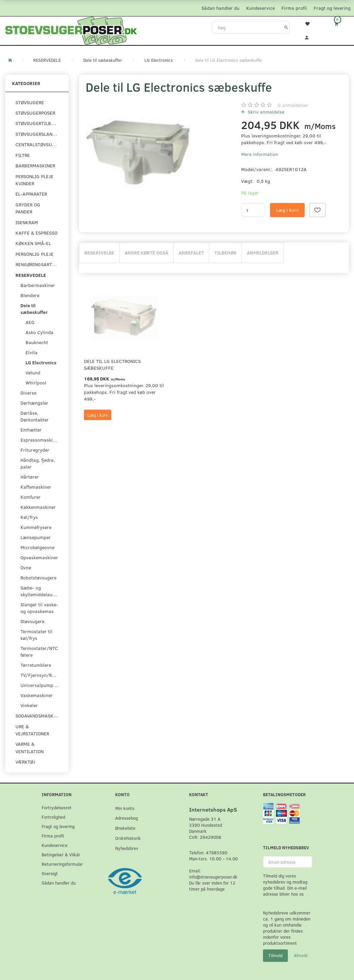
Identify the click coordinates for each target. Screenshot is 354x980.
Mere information (260, 154)
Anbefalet (191, 253)
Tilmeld (275, 955)
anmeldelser (293, 105)
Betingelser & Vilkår (61, 854)
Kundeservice (260, 8)
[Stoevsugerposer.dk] (71, 30)
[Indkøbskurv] (339, 24)
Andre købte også (146, 253)
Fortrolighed (53, 817)
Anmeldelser (263, 253)
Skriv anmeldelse (265, 112)
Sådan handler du (220, 8)
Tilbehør (225, 253)
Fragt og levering (332, 8)
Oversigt (50, 873)
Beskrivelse (99, 253)
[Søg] (286, 27)
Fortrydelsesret (57, 807)
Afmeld (301, 955)
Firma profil (294, 8)
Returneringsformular (62, 864)
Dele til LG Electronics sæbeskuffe (112, 364)
